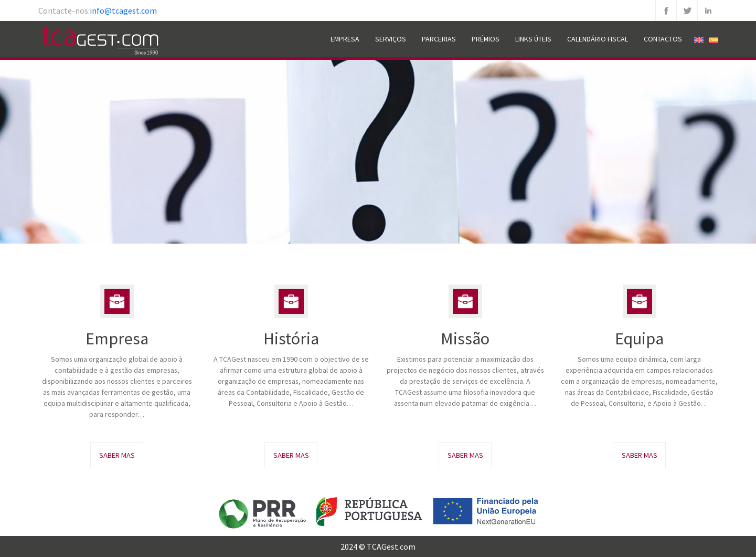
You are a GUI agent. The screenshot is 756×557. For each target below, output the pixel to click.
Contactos (663, 39)
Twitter (687, 10)
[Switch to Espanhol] (714, 39)
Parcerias (439, 39)
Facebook (666, 10)
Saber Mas (117, 455)
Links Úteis (533, 39)
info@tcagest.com (123, 10)
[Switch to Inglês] (699, 39)
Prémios (486, 39)
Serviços (391, 39)
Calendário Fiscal (598, 39)
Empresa (345, 39)
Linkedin (708, 10)
